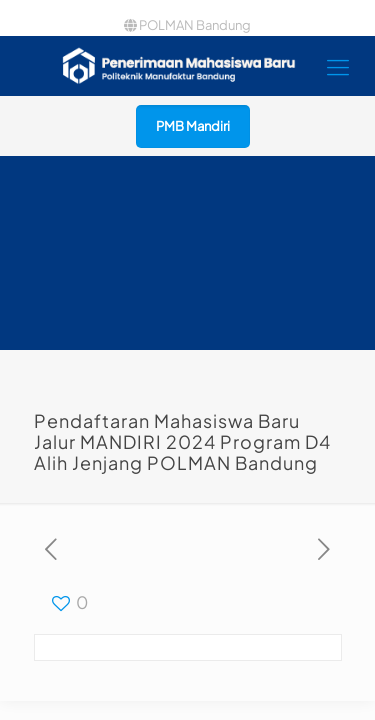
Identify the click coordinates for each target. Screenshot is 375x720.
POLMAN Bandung (187, 25)
